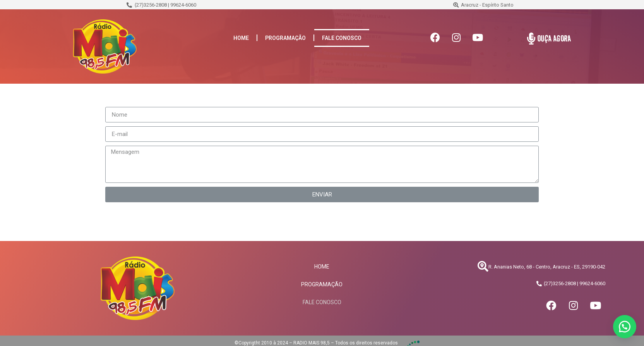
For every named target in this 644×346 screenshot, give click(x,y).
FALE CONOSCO (342, 38)
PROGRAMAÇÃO (285, 38)
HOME (241, 38)
